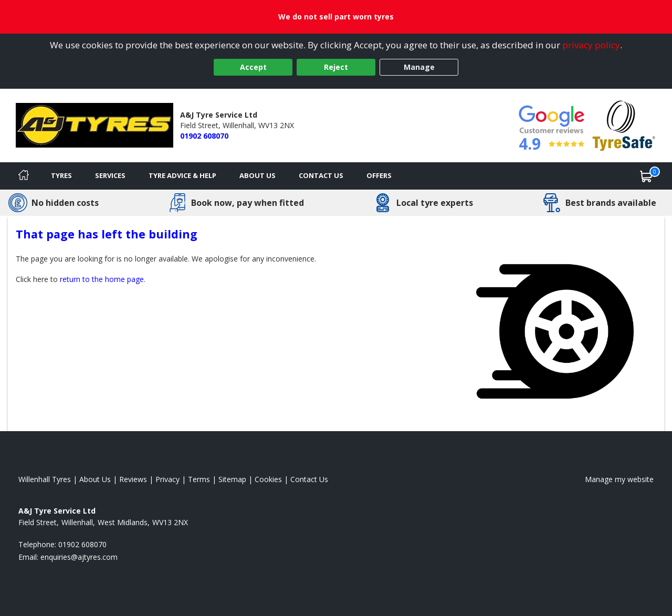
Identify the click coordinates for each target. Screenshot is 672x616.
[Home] (24, 176)
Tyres (61, 175)
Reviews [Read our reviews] (133, 479)
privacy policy (591, 45)
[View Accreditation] (624, 125)
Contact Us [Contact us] (321, 175)
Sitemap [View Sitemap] (232, 479)
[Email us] (79, 557)
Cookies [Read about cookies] (268, 479)
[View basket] (646, 176)
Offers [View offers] (379, 175)
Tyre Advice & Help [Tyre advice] (182, 175)
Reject (336, 67)
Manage (419, 67)
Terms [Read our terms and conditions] (199, 479)
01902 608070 (204, 136)
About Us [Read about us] (95, 479)
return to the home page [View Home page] (102, 279)
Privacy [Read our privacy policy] (167, 479)
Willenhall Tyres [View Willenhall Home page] (45, 479)
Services (110, 175)
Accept (253, 67)
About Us (258, 175)
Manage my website (619, 479)
